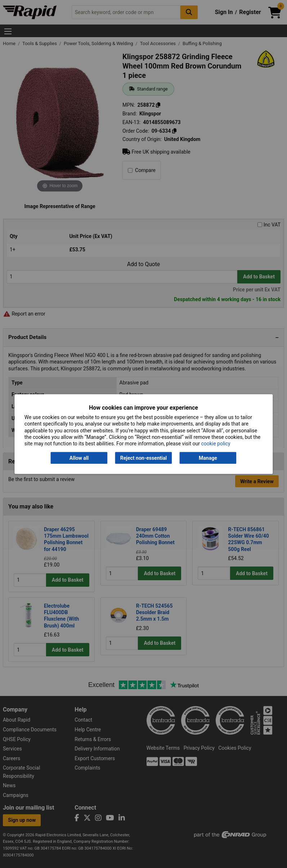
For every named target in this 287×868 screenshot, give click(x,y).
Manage (208, 458)
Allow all (79, 458)
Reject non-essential (143, 458)
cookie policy (216, 444)
